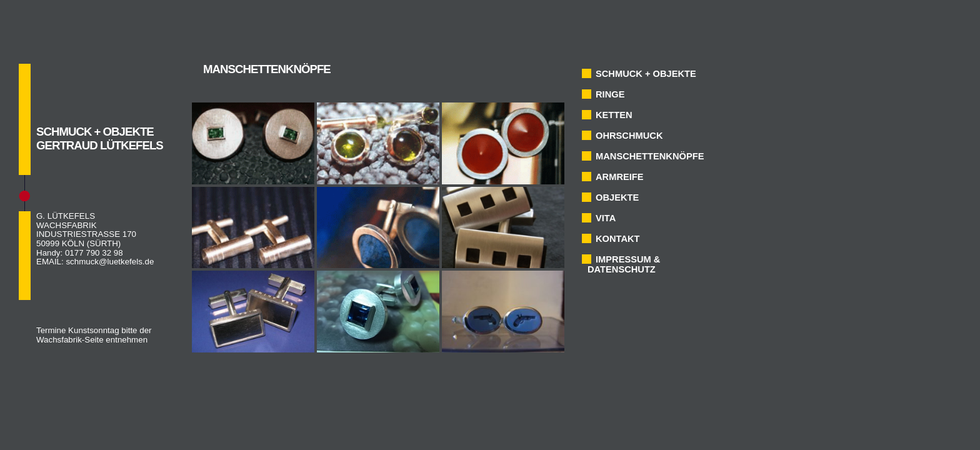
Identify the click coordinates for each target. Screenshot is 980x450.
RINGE (610, 94)
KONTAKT (618, 239)
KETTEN (614, 115)
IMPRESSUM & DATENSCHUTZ (624, 264)
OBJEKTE (617, 197)
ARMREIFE (620, 177)
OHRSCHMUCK (629, 136)
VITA (606, 218)
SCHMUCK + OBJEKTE (646, 74)
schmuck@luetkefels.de (110, 262)
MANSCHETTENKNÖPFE (650, 156)
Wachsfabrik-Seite (70, 340)
